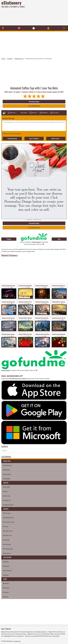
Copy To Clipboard (34, 139)
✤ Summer (6, 566)
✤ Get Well (7, 487)
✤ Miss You (7, 496)
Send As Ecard (55, 139)
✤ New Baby (7, 474)
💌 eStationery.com (37, 220)
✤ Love (5, 491)
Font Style (12, 113)
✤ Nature (6, 592)
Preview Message (12, 139)
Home (3, 59)
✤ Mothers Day (8, 531)
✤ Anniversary (7, 465)
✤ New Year (7, 513)
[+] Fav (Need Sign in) (34, 106)
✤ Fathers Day (7, 535)
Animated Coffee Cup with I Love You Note (39, 59)
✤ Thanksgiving (8, 549)
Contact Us (17, 641)
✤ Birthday (6, 470)
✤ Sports (6, 597)
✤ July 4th (6, 540)
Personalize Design (34, 102)
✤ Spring (6, 562)
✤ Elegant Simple (8, 505)
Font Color (23, 113)
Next (59, 239)
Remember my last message (12, 134)
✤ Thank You (7, 500)
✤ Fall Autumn (7, 571)
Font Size (33, 113)
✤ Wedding (7, 479)
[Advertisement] (46, 12)
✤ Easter (6, 526)
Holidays (10, 59)
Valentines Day (19, 59)
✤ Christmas (7, 553)
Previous (9, 239)
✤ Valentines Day (8, 518)
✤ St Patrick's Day (9, 522)
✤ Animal (6, 583)
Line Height (44, 113)
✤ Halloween (7, 544)
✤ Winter (6, 575)
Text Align (54, 113)
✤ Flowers (6, 588)
